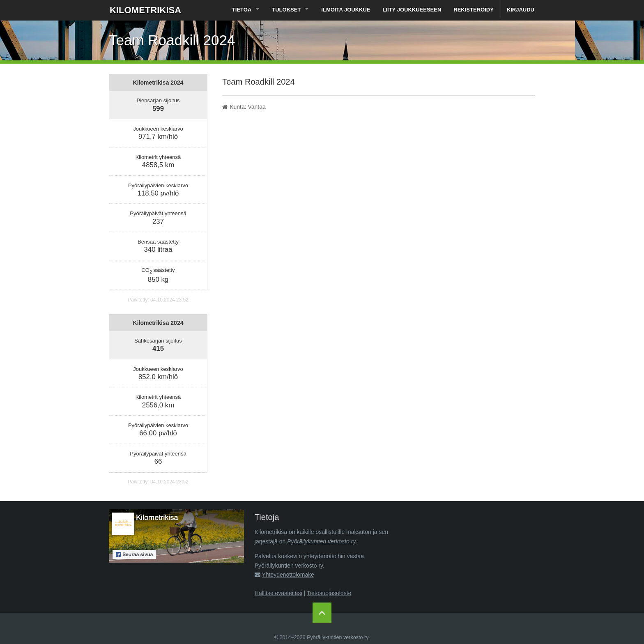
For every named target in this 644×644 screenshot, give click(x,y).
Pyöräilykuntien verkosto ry (321, 541)
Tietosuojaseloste (329, 593)
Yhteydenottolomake (288, 575)
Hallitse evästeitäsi (278, 593)
